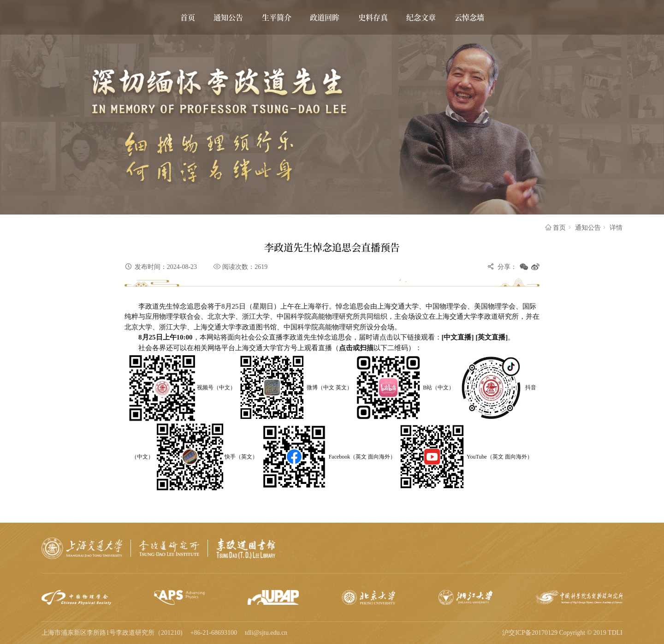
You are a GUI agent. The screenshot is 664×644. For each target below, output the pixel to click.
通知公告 (588, 228)
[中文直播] (459, 337)
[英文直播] (492, 337)
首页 (556, 228)
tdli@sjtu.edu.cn (266, 633)
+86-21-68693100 (214, 633)
